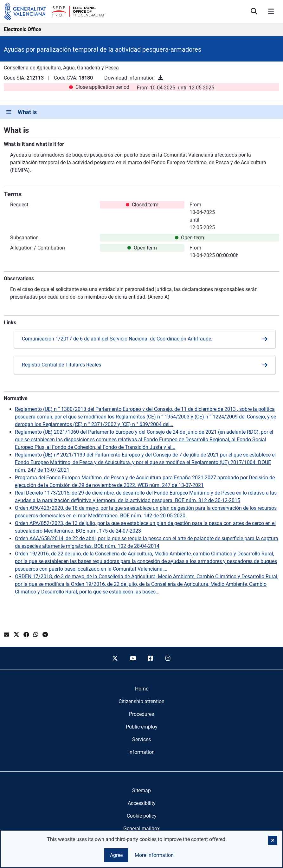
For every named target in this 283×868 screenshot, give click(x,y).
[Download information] (160, 78)
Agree (116, 855)
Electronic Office (23, 29)
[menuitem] (142, 689)
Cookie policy (142, 816)
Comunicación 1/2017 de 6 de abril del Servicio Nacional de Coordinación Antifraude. (117, 339)
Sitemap (141, 790)
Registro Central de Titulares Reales (61, 365)
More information (154, 855)
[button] (273, 840)
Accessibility (142, 803)
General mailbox (141, 829)
